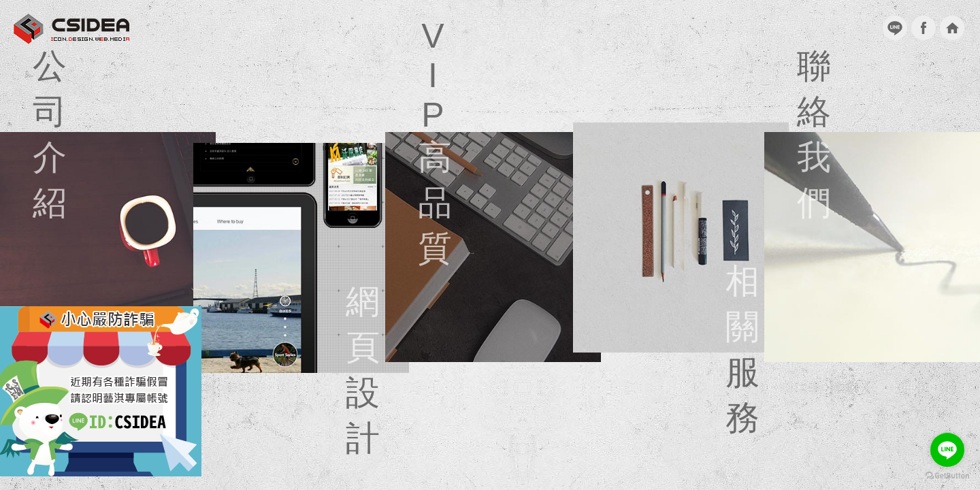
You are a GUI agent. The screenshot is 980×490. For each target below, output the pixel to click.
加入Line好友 (895, 28)
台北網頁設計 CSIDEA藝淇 (71, 29)
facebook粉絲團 (924, 28)
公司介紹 (108, 247)
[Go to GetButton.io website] (947, 476)
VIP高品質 (493, 247)
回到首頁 (952, 28)
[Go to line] (947, 450)
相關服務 (681, 238)
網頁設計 (301, 258)
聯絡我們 (871, 247)
